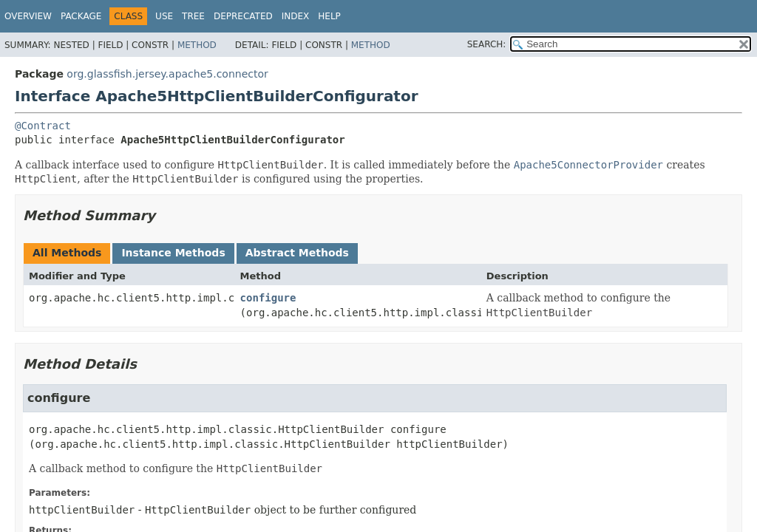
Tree (193, 16)
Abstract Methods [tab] (297, 253)
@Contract (43, 126)
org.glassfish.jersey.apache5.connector (167, 74)
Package (81, 16)
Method (197, 45)
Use (164, 16)
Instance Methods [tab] (173, 253)
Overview (28, 16)
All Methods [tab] (67, 253)
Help (329, 16)
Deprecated (243, 16)
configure (268, 298)
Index (296, 16)
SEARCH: (487, 44)
